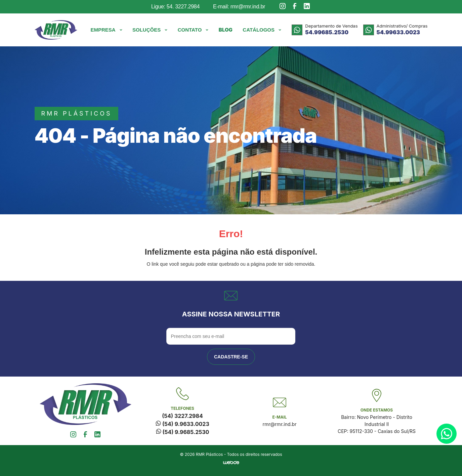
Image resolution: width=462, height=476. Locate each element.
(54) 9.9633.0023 (182, 424)
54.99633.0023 (398, 32)
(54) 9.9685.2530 (183, 432)
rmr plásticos (77, 113)
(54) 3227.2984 (182, 416)
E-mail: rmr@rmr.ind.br (239, 7)
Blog (226, 30)
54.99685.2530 (327, 32)
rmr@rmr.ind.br (280, 424)
